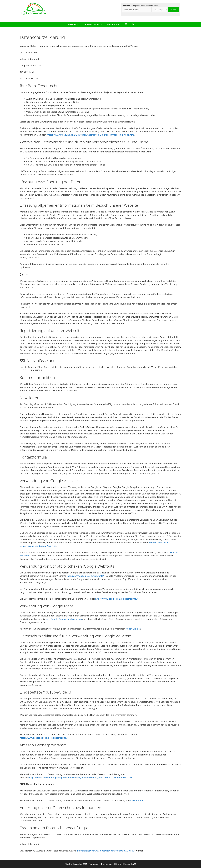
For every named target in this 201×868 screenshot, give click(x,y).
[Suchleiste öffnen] (133, 24)
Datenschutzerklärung (111, 864)
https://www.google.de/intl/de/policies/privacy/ (44, 738)
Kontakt (127, 864)
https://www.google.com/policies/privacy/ (117, 599)
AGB (134, 864)
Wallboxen (115, 24)
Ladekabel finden (94, 24)
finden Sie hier (133, 629)
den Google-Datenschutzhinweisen (64, 619)
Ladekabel (74, 24)
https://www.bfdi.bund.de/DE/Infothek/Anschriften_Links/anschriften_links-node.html (91, 135)
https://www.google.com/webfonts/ (86, 576)
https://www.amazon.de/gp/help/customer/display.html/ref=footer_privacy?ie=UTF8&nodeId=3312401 (81, 778)
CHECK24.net (137, 800)
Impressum (94, 864)
